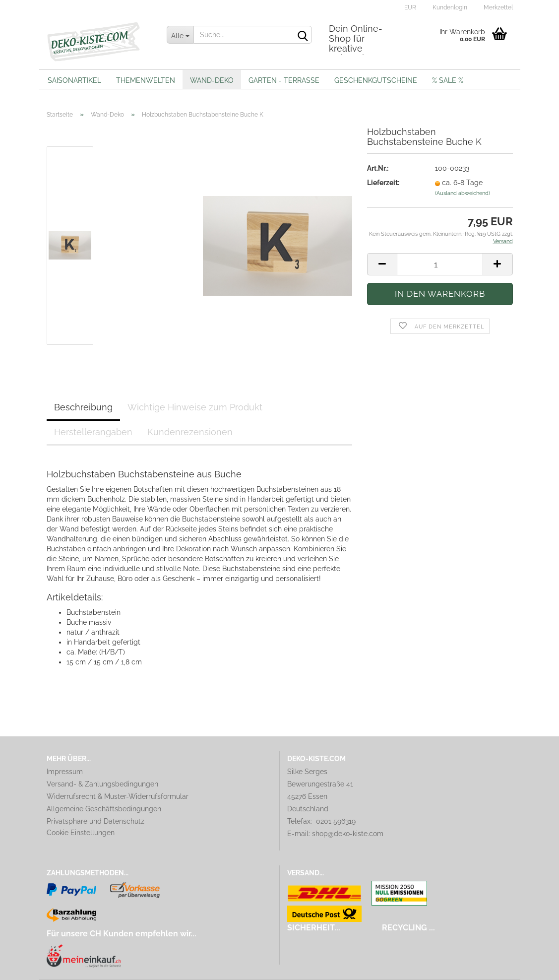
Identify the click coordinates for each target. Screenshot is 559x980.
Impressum (65, 772)
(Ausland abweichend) (463, 193)
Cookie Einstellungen (81, 833)
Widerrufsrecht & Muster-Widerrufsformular (118, 796)
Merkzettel (497, 7)
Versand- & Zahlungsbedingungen (102, 784)
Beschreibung (83, 407)
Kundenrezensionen (190, 432)
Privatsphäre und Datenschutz (95, 821)
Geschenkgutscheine (376, 80)
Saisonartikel (74, 80)
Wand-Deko (212, 80)
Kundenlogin (449, 7)
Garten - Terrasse (284, 80)
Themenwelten (146, 80)
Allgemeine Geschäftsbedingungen (104, 809)
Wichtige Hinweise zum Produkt (195, 407)
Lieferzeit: (383, 183)
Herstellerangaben (93, 432)
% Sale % (448, 80)
